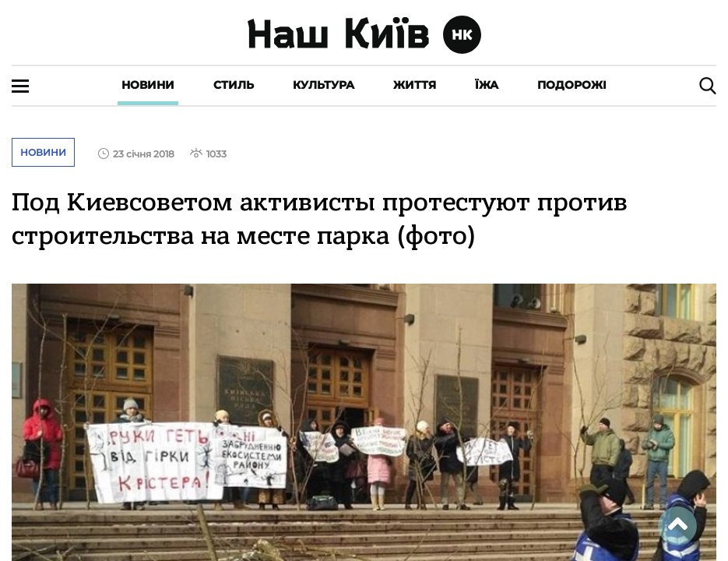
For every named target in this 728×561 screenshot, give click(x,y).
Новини (148, 85)
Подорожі (572, 85)
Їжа (487, 85)
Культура (324, 85)
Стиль (234, 85)
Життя (415, 85)
